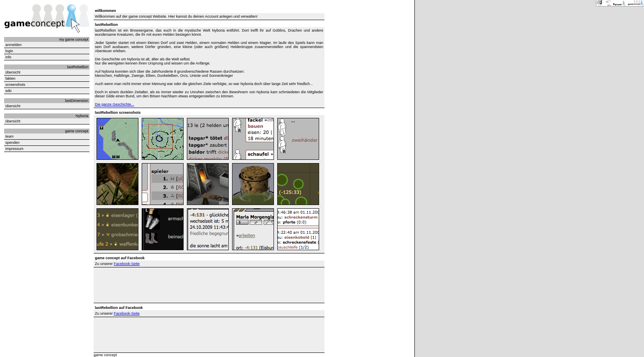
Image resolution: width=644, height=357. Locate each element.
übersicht (13, 72)
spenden (13, 143)
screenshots (15, 85)
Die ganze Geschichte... (115, 104)
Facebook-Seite (127, 264)
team (9, 136)
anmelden (14, 45)
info (8, 57)
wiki (8, 91)
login (9, 51)
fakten (10, 78)
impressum (14, 149)
